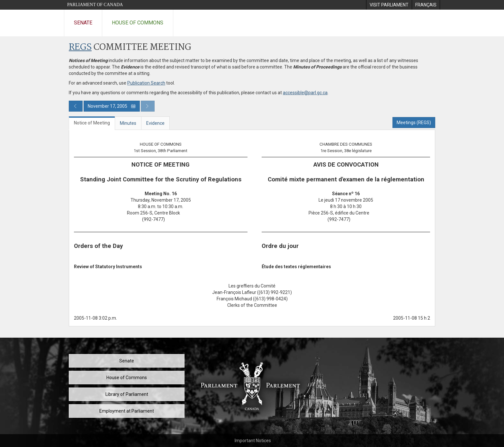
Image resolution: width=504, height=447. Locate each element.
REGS (80, 47)
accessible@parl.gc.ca (305, 93)
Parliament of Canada (95, 5)
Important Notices (253, 441)
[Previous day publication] (76, 106)
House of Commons (138, 23)
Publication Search (146, 83)
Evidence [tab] (155, 123)
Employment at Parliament (127, 411)
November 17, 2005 (112, 106)
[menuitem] (389, 5)
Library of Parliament (127, 394)
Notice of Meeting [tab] (92, 123)
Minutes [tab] (128, 123)
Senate (83, 23)
